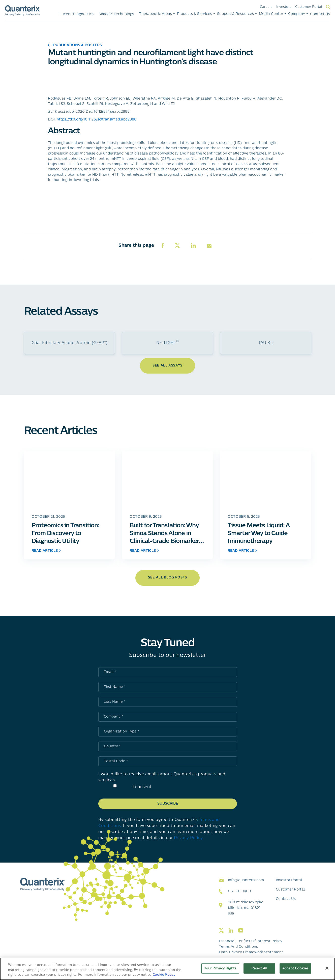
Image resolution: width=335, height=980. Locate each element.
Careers (266, 7)
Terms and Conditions (238, 947)
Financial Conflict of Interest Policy (251, 941)
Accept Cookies (295, 968)
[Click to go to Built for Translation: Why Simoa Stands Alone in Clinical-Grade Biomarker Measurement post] (168, 480)
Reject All (259, 968)
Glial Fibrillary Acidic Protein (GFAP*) (69, 343)
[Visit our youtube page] (241, 931)
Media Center (271, 14)
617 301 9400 (239, 891)
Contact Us (320, 14)
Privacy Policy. (189, 838)
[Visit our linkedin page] (231, 931)
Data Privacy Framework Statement (251, 952)
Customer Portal (309, 7)
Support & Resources (235, 14)
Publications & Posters (75, 45)
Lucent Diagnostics (77, 14)
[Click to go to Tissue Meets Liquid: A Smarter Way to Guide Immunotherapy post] (266, 480)
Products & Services (194, 14)
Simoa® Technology (116, 14)
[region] (168, 969)
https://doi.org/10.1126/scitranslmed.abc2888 (97, 120)
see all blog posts (168, 578)
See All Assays (168, 366)
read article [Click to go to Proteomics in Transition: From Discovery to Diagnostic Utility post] (46, 551)
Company (297, 14)
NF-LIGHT (168, 343)
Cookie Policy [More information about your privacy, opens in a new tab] (164, 975)
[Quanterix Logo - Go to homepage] (23, 10)
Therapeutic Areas (156, 14)
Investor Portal (289, 880)
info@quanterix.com (246, 880)
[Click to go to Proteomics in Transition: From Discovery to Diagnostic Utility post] (69, 480)
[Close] (327, 968)
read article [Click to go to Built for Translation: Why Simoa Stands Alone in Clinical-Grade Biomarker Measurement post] (144, 551)
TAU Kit (266, 343)
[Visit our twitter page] (221, 931)
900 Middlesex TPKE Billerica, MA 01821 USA (246, 908)
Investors (284, 7)
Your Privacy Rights (220, 968)
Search (328, 7)
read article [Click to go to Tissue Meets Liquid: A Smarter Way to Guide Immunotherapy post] (242, 551)
